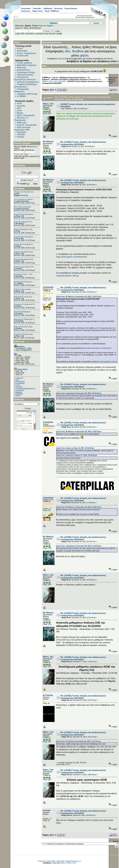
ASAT (19, 111)
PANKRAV (19, 394)
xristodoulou (20, 390)
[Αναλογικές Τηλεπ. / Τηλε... (24, 274)
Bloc (63, 863)
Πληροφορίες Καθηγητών (22, 90)
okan (18, 194)
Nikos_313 (20, 216)
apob (17, 380)
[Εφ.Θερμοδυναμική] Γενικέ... (24, 259)
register (50, 26)
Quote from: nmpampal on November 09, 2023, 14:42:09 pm (79, 546)
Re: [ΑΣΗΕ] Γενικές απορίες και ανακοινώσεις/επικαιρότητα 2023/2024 (83, 143)
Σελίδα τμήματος (25, 63)
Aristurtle (21, 106)
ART (19, 108)
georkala (19, 276)
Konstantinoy (20, 382)
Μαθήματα (48, 8)
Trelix (18, 231)
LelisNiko (20, 284)
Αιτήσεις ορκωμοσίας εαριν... (24, 252)
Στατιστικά (19, 341)
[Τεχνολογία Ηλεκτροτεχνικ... (24, 334)
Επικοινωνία (23, 56)
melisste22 (19, 378)
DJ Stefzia (48, 695)
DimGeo (19, 329)
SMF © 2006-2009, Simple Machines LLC (66, 861)
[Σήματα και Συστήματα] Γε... (24, 244)
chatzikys (61, 81)
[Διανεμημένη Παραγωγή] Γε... (25, 319)
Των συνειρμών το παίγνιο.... (24, 199)
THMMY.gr (46, 77)
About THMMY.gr (52, 11)
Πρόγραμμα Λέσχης (26, 72)
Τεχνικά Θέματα (71, 8)
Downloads (26, 8)
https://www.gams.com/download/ (72, 257)
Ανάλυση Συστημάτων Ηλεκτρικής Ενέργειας (69, 79)
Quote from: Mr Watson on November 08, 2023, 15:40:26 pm (79, 296)
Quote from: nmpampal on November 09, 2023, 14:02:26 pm (79, 393)
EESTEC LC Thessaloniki (21, 119)
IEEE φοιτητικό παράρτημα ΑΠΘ (22, 129)
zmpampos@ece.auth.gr (67, 276)
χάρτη (84, 55)
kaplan (19, 246)
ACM (19, 103)
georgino (19, 314)
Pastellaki (20, 321)
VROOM (21, 134)
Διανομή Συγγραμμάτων (28, 82)
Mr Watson (20, 224)
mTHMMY (22, 96)
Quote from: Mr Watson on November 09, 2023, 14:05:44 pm (79, 432)
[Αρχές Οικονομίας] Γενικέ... (24, 229)
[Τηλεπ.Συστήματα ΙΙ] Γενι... (24, 222)
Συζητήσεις (26, 11)
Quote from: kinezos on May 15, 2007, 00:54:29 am (75, 448)
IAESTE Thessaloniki (27, 125)
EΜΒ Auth (22, 123)
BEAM (20, 113)
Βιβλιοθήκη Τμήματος (27, 65)
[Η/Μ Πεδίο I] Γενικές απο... (24, 297)
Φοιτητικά (58, 8)
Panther (21, 137)
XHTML (69, 863)
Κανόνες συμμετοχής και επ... (24, 267)
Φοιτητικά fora (23, 70)
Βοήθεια (78, 51)
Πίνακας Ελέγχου (22, 143)
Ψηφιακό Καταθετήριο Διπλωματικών (25, 85)
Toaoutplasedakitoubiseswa (25, 389)
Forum (20, 48)
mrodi (18, 385)
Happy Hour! (38, 11)
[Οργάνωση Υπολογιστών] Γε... (25, 304)
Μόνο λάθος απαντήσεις (22, 207)
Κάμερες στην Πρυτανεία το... (24, 192)
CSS (74, 863)
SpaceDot (22, 132)
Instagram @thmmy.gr (27, 94)
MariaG (18, 396)
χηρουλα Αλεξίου (22, 201)
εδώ (68, 51)
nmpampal (48, 287)
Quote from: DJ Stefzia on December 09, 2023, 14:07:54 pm (78, 741)
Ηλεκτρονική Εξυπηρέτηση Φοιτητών (25, 78)
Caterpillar (48, 422)
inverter (47, 810)
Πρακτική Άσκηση (25, 75)
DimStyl (19, 269)
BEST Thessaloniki (26, 115)
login (41, 26)
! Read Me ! (37, 8)
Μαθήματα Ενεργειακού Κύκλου (73, 77)
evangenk (19, 387)
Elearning (21, 68)
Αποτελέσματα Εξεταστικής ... (24, 214)
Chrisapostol (20, 383)
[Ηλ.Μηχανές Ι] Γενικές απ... (24, 282)
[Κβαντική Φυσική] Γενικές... (24, 327)
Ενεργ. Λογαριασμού (26, 53)
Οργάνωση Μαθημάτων (22, 312)
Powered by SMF (44, 861)
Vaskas (19, 306)
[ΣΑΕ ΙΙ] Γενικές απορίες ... (23, 289)
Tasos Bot (20, 239)
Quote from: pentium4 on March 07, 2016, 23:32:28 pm (77, 455)
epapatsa (19, 392)
